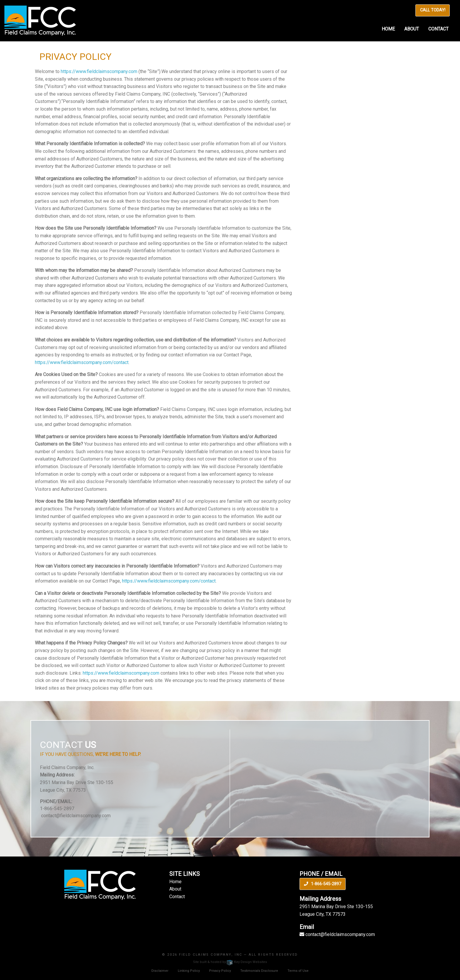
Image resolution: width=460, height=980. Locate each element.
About (175, 889)
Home (175, 882)
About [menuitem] (412, 29)
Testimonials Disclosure (259, 971)
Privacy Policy (220, 971)
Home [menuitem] (388, 29)
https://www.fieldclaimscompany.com (99, 71)
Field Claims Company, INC (211, 955)
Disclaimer (160, 971)
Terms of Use (298, 971)
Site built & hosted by (230, 962)
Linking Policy (189, 971)
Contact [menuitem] (438, 29)
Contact (177, 897)
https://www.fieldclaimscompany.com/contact (82, 362)
